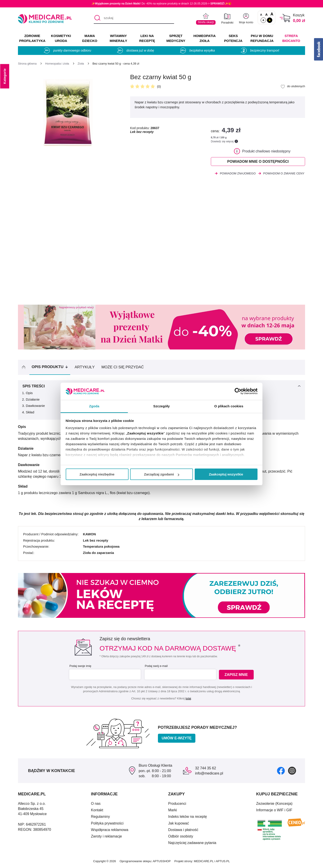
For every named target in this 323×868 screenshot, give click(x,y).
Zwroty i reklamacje (107, 837)
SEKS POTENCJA (233, 38)
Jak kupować (179, 824)
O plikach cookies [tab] (229, 406)
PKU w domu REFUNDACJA (262, 38)
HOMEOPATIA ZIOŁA (204, 38)
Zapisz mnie (237, 675)
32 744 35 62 (206, 769)
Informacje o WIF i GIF (274, 811)
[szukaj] (134, 18)
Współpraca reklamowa (110, 830)
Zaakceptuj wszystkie (226, 474)
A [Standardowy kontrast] (263, 20)
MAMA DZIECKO (90, 38)
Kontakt (97, 811)
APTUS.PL (223, 862)
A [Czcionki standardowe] (261, 15)
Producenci (177, 804)
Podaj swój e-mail (156, 667)
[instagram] (292, 771)
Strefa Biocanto (291, 38)
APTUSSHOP (162, 862)
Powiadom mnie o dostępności (258, 162)
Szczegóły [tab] (161, 406)
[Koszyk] (285, 18)
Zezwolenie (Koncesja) (274, 804)
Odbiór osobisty (181, 837)
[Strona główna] (27, 64)
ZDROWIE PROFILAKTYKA (32, 38)
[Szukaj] (97, 18)
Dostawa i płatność (183, 830)
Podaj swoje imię (80, 667)
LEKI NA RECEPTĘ (147, 38)
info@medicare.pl (209, 774)
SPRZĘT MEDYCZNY (176, 38)
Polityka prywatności (107, 824)
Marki (173, 811)
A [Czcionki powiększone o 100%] (272, 14)
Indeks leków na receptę (188, 817)
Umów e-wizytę (177, 739)
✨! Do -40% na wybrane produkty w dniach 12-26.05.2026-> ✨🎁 (161, 4)
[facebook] (281, 771)
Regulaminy (100, 817)
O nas (96, 804)
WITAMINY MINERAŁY (118, 38)
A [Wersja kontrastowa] (270, 20)
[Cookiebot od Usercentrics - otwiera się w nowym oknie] (238, 391)
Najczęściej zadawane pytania (192, 843)
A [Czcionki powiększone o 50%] (267, 14)
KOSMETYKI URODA (61, 38)
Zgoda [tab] (94, 406)
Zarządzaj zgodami (162, 474)
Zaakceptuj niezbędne (97, 474)
